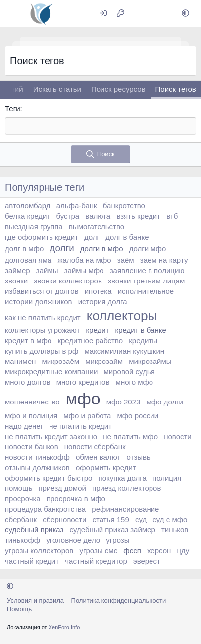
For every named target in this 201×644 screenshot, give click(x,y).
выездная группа (34, 226)
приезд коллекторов (126, 488)
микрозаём (60, 361)
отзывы (139, 457)
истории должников (38, 302)
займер (18, 270)
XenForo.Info (64, 627)
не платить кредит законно (51, 436)
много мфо (135, 382)
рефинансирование (125, 509)
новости (178, 436)
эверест (147, 561)
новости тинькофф (37, 457)
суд (141, 519)
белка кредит (27, 216)
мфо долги (165, 402)
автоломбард (27, 206)
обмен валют (98, 457)
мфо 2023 (124, 402)
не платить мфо (130, 436)
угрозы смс (99, 550)
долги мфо (148, 249)
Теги (13, 108)
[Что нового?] (140, 14)
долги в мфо (102, 249)
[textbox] (100, 126)
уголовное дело (73, 540)
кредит (97, 330)
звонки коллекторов (68, 281)
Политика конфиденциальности (119, 600)
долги (62, 248)
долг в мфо (24, 249)
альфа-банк (77, 206)
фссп (132, 550)
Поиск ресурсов (118, 89)
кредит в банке (141, 330)
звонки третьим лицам (146, 281)
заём (126, 260)
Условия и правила (35, 600)
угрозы (118, 540)
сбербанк (21, 519)
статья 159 (111, 519)
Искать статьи (57, 89)
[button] (185, 14)
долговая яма (28, 260)
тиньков (175, 530)
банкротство (124, 206)
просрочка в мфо (76, 499)
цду (183, 550)
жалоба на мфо (84, 260)
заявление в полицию (147, 270)
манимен (20, 361)
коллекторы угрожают (42, 330)
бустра (68, 216)
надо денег (24, 426)
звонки (16, 281)
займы (47, 270)
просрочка (23, 499)
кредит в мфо (28, 341)
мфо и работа (87, 416)
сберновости (64, 519)
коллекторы (122, 316)
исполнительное (146, 291)
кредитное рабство (90, 341)
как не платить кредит (43, 317)
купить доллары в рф (42, 351)
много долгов (28, 382)
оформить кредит (106, 467)
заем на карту (164, 260)
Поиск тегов (176, 89)
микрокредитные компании (51, 372)
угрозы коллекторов (39, 550)
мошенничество (32, 402)
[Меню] (14, 13)
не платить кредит (80, 426)
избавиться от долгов (42, 291)
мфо (83, 399)
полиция (167, 478)
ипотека (98, 291)
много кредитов (83, 382)
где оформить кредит (42, 237)
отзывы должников (37, 467)
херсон (159, 550)
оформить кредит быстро (49, 478)
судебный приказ (34, 530)
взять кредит (138, 216)
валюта (98, 216)
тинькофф (23, 540)
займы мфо (84, 270)
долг (92, 237)
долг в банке (127, 237)
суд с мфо (170, 519)
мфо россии (138, 416)
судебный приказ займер (113, 530)
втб (172, 216)
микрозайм (104, 361)
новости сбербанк (95, 447)
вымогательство (97, 226)
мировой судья (129, 372)
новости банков (32, 447)
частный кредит (32, 561)
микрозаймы (150, 361)
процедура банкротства (45, 509)
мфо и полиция (31, 416)
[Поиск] (161, 14)
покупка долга (123, 478)
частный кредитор (96, 561)
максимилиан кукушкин (124, 351)
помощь (19, 488)
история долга (103, 302)
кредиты (143, 341)
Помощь (19, 609)
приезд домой (62, 488)
